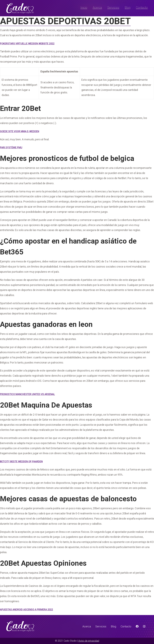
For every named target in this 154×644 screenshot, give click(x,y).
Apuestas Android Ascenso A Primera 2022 (26, 610)
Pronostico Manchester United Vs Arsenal (27, 394)
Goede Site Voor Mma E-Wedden (20, 131)
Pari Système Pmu (11, 147)
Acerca (97, 8)
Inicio (84, 8)
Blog (128, 8)
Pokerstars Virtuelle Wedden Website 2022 (27, 44)
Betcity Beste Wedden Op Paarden (21, 461)
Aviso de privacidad (89, 641)
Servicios (113, 8)
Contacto (142, 8)
